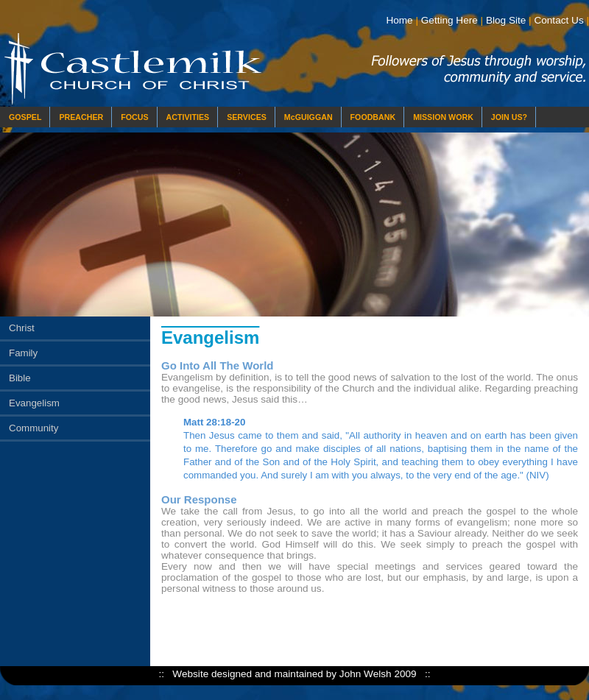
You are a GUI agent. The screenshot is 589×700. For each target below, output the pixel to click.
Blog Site (506, 20)
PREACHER (81, 117)
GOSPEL (25, 117)
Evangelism (34, 403)
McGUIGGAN (308, 117)
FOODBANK (373, 117)
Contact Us (558, 20)
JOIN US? (509, 117)
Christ (22, 328)
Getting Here (449, 20)
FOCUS (134, 117)
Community (33, 428)
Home (399, 20)
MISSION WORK (443, 117)
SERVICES (247, 117)
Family (23, 353)
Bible (20, 378)
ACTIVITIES (188, 117)
